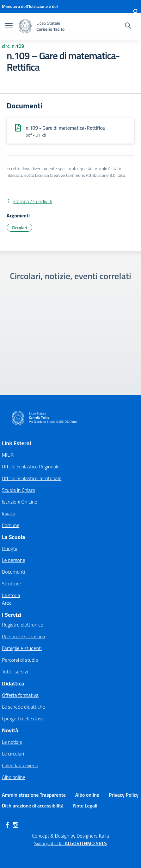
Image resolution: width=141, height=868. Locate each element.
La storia (11, 595)
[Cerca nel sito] (128, 26)
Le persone (13, 560)
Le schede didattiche (23, 707)
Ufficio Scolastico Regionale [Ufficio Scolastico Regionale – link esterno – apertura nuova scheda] (31, 466)
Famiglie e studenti (22, 648)
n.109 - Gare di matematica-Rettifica (65, 128)
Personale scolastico (23, 636)
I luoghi (9, 548)
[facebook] (7, 825)
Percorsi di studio (20, 660)
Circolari (19, 227)
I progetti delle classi (23, 718)
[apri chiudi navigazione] (9, 26)
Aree (7, 603)
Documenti (13, 572)
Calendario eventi (20, 765)
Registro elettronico (23, 625)
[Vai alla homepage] (25, 26)
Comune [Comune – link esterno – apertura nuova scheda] (11, 525)
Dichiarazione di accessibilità (33, 806)
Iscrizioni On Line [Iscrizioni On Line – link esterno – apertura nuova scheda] (20, 502)
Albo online (14, 777)
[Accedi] (135, 13)
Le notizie (12, 742)
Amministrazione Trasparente (34, 795)
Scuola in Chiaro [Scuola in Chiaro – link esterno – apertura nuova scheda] (18, 490)
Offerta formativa (20, 695)
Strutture (12, 583)
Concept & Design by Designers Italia (70, 836)
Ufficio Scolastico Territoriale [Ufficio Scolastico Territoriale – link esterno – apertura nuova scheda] (32, 478)
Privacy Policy (124, 795)
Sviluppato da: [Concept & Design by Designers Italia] (70, 843)
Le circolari (13, 754)
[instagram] (15, 825)
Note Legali (85, 806)
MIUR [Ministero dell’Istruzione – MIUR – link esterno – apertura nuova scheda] (8, 455)
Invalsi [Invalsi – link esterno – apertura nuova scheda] (9, 513)
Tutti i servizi (15, 672)
